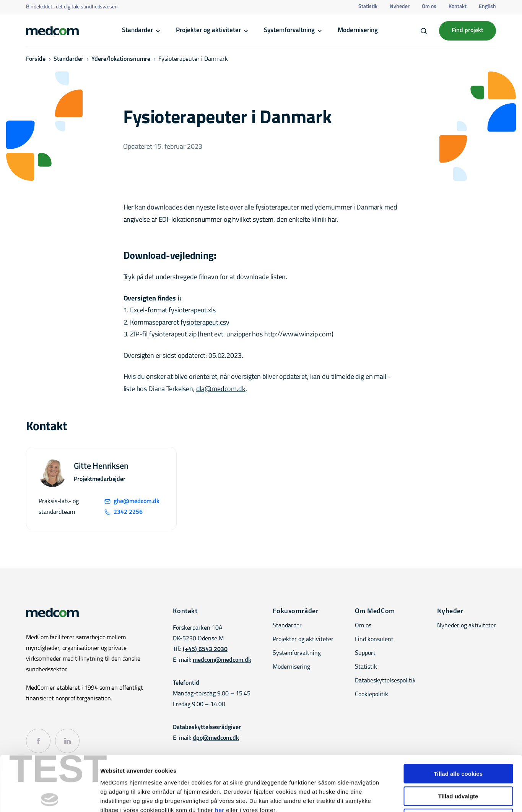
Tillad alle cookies (458, 719)
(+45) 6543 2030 (205, 650)
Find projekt (468, 31)
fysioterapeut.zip (173, 335)
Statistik (368, 7)
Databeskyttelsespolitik (385, 681)
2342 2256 (124, 512)
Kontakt (458, 7)
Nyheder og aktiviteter (467, 626)
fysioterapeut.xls (192, 311)
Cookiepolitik (372, 695)
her (220, 755)
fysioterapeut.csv (205, 323)
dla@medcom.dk (221, 389)
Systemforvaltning (289, 30)
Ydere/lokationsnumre (121, 59)
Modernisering (358, 30)
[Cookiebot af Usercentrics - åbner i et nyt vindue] (50, 797)
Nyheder (400, 7)
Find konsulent (374, 640)
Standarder (137, 30)
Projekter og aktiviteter (208, 30)
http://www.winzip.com (298, 335)
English (487, 7)
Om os (429, 7)
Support (365, 653)
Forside (36, 59)
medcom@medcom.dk (222, 660)
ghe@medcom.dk (132, 502)
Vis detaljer (398, 797)
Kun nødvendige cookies (458, 763)
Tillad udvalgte (458, 741)
